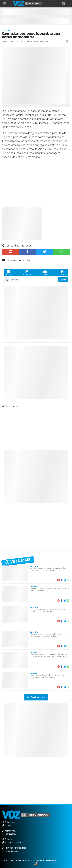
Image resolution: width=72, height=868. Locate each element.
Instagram (27, 272)
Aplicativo (63, 272)
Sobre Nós (8, 822)
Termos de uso (10, 851)
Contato (7, 839)
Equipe (7, 825)
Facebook (9, 272)
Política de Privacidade (14, 848)
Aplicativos (9, 831)
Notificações (9, 834)
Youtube (45, 272)
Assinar (63, 280)
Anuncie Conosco (11, 842)
